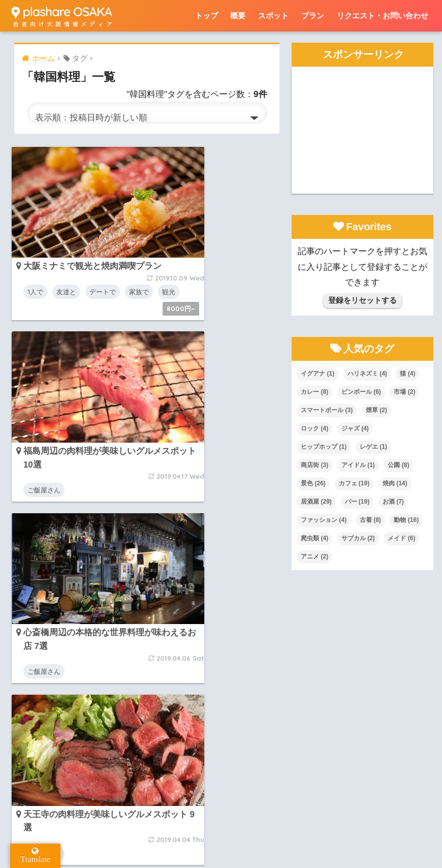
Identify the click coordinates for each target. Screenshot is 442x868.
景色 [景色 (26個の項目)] (313, 483)
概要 (238, 15)
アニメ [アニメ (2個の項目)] (314, 556)
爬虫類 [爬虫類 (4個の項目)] (314, 538)
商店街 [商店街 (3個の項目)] (314, 465)
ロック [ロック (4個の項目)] (314, 428)
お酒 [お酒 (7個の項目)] (393, 502)
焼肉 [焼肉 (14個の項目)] (395, 483)
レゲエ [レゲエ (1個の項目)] (373, 447)
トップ (207, 15)
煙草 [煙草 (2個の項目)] (376, 410)
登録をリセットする (362, 300)
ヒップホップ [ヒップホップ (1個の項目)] (324, 447)
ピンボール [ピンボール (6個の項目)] (361, 392)
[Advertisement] (362, 130)
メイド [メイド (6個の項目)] (401, 538)
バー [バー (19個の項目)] (357, 502)
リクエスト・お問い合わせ (383, 15)
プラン (313, 15)
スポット (273, 15)
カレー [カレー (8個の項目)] (314, 392)
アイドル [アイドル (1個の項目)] (358, 465)
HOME (221, 816)
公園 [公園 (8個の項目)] (398, 465)
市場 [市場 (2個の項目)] (404, 392)
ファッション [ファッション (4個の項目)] (324, 520)
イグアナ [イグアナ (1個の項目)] (318, 374)
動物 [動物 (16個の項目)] (406, 520)
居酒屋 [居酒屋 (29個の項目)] (316, 502)
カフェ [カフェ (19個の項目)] (354, 483)
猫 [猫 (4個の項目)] (407, 374)
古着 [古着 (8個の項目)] (370, 520)
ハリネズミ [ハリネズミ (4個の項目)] (367, 374)
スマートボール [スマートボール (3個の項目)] (327, 410)
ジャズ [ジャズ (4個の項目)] (355, 428)
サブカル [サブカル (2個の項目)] (358, 538)
